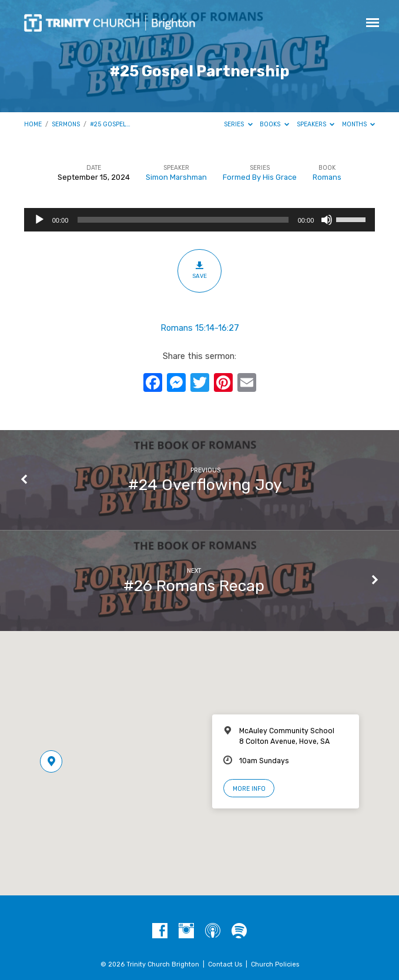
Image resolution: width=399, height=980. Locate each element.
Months (359, 124)
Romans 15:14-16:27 (200, 328)
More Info (249, 789)
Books (274, 124)
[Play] (39, 220)
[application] (200, 220)
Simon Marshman (176, 177)
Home (33, 124)
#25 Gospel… (110, 124)
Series (238, 124)
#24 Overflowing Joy (205, 485)
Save (199, 270)
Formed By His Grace (260, 177)
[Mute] (327, 220)
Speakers (316, 124)
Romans (327, 177)
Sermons (66, 124)
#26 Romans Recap (194, 586)
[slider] (183, 220)
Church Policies (275, 964)
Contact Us (225, 964)
